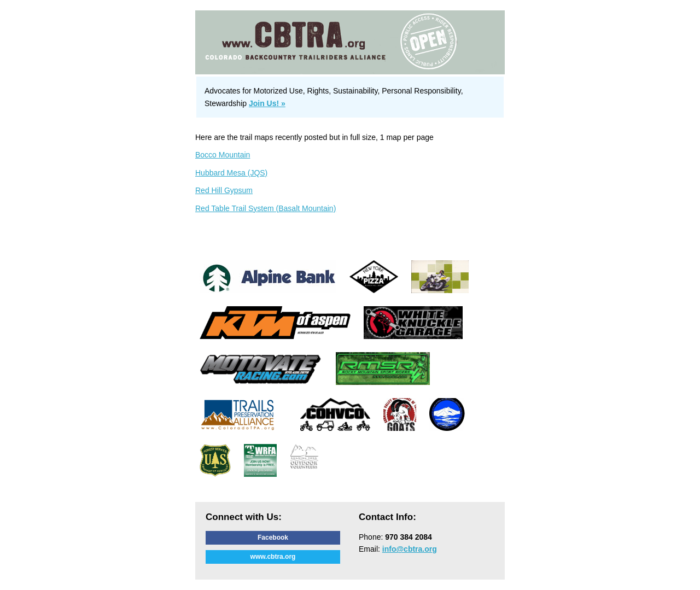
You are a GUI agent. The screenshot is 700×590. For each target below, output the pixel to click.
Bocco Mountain (223, 155)
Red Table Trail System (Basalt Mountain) (266, 208)
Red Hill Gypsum (224, 190)
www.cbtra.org (273, 557)
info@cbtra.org (410, 549)
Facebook (273, 538)
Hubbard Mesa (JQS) (231, 173)
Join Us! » (267, 103)
